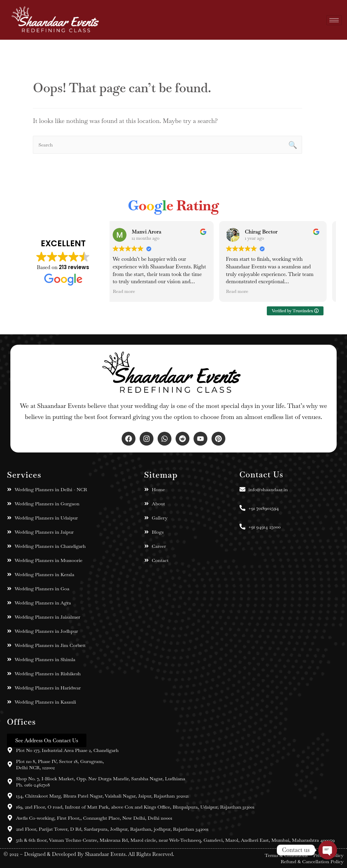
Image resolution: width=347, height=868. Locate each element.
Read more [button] (130, 291)
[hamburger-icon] (334, 20)
